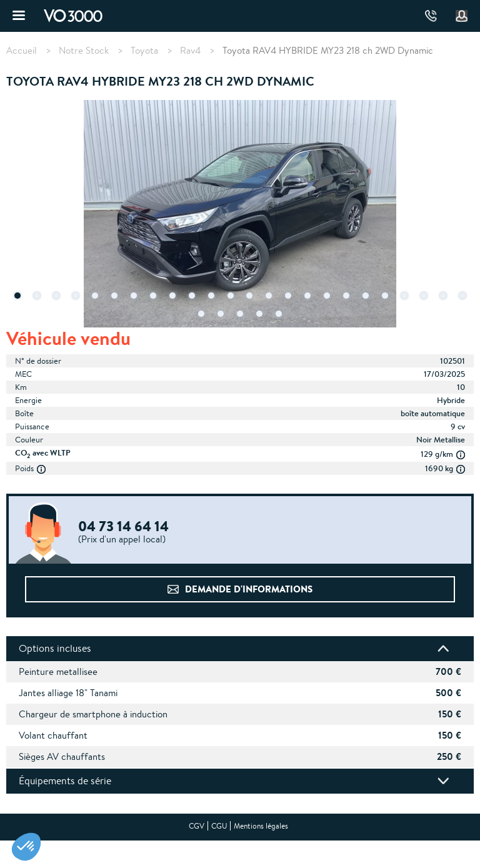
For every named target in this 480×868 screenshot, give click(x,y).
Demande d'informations (249, 589)
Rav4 (190, 51)
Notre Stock (84, 51)
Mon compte (462, 16)
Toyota (144, 51)
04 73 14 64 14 (431, 16)
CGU (219, 826)
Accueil (22, 51)
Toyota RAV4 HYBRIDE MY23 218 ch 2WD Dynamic (328, 50)
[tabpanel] (240, 215)
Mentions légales (261, 826)
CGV (197, 826)
